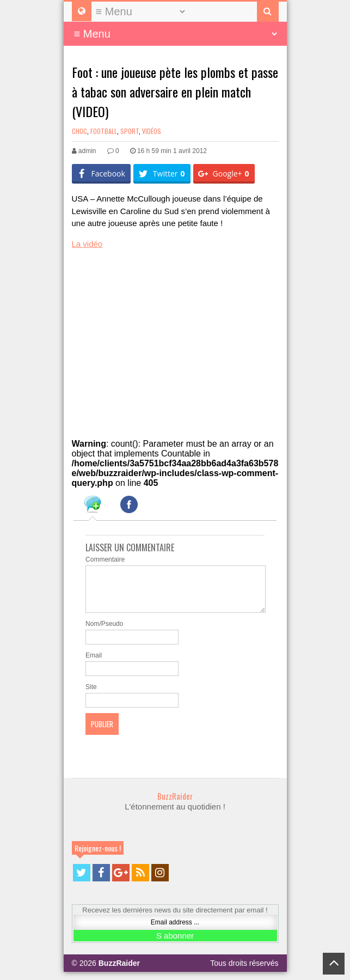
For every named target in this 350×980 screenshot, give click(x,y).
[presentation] (93, 506)
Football (104, 131)
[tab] (93, 506)
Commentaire (105, 559)
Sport (130, 131)
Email (94, 664)
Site (91, 695)
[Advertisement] (153, 339)
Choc (79, 131)
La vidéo (87, 244)
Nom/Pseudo (104, 632)
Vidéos (152, 131)
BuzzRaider (175, 804)
